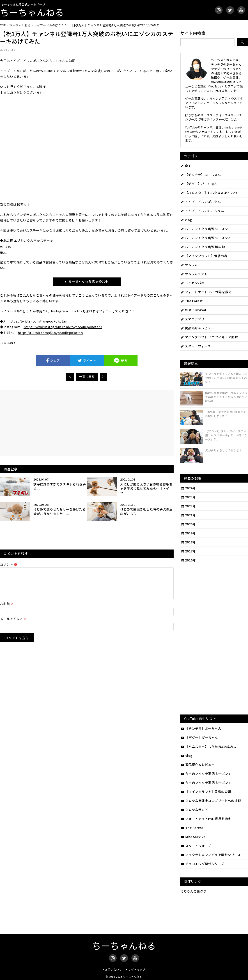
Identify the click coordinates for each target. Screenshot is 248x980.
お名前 (7, 609)
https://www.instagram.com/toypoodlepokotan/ (63, 327)
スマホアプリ (192, 319)
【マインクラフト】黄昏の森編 (206, 792)
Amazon (7, 246)
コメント (9, 564)
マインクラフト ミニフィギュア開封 (209, 337)
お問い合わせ (113, 969)
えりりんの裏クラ (193, 891)
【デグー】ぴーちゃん (199, 184)
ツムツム (189, 265)
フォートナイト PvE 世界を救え (206, 292)
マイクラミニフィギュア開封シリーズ (210, 855)
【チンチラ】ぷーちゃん (201, 175)
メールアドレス (14, 624)
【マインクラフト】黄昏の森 (204, 256)
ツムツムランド (194, 274)
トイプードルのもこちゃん (202, 211)
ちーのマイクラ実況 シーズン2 (205, 238)
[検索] (242, 42)
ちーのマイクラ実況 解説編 (203, 247)
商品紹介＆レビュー (197, 328)
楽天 (3, 252)
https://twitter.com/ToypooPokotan (38, 321)
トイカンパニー (194, 283)
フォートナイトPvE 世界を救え (206, 819)
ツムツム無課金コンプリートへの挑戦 (211, 801)
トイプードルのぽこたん (201, 202)
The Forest (192, 301)
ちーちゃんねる (32, 12)
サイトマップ (137, 969)
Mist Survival (193, 310)
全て (186, 166)
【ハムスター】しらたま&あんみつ (209, 746)
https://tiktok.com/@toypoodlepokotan (50, 333)
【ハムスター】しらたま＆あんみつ (209, 193)
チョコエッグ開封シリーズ (202, 864)
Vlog (186, 220)
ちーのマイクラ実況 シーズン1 (205, 229)
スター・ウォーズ (196, 346)
